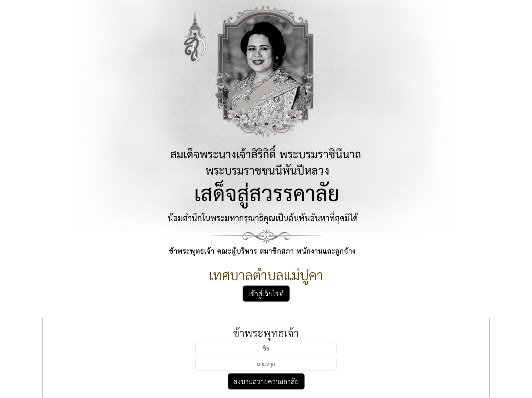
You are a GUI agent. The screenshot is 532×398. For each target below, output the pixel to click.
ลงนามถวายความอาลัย (266, 381)
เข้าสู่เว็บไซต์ (266, 294)
